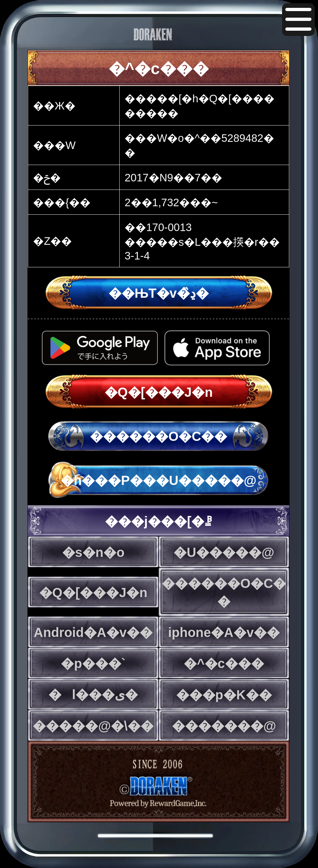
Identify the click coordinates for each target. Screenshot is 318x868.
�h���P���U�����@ (159, 480)
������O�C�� (159, 436)
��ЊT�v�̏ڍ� (159, 293)
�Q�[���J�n (159, 392)
